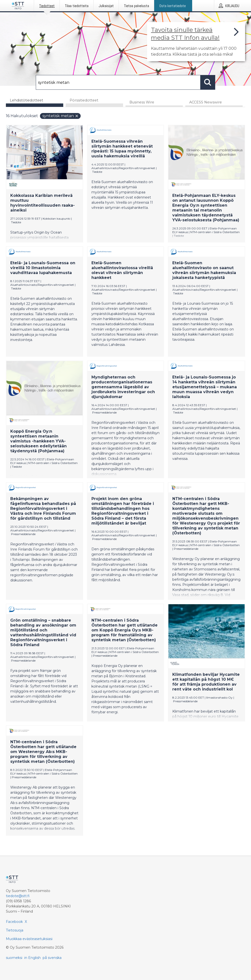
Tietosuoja (15, 930)
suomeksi (14, 958)
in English (32, 958)
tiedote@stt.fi (18, 896)
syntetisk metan (61, 116)
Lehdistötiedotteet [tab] (26, 100)
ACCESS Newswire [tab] (206, 103)
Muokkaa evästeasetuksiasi (29, 939)
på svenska (52, 958)
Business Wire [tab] (142, 103)
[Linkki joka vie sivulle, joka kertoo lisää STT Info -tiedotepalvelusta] (196, 42)
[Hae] (118, 82)
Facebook (14, 922)
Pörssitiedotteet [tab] (84, 100)
